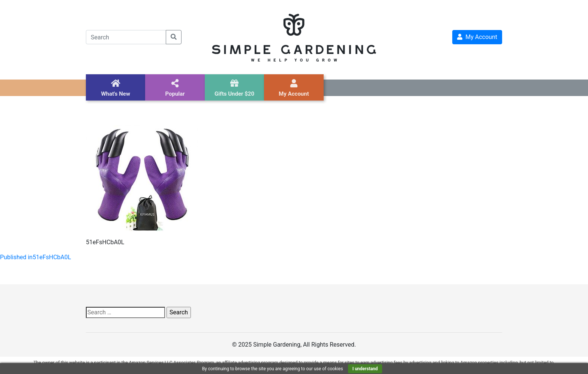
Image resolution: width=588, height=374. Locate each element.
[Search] (126, 37)
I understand (365, 369)
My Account (477, 37)
